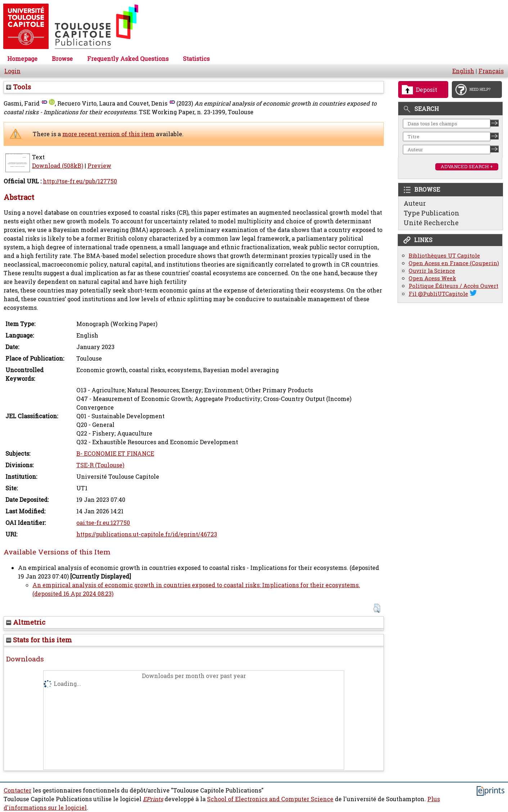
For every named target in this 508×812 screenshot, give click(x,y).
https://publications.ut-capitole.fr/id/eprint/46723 (147, 534)
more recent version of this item (108, 134)
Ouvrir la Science (432, 271)
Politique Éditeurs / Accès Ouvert (453, 286)
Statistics (196, 59)
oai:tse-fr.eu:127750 (103, 523)
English (463, 71)
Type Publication (431, 213)
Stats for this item (39, 640)
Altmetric (26, 622)
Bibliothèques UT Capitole (444, 256)
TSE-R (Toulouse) (100, 465)
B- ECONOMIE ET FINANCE (115, 454)
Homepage (22, 59)
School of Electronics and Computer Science (270, 799)
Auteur (415, 203)
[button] (377, 608)
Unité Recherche (431, 223)
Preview (99, 166)
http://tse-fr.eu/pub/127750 (80, 181)
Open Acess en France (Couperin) (454, 263)
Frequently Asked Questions (128, 59)
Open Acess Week (432, 278)
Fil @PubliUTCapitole (438, 294)
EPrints (153, 799)
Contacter (17, 790)
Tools (19, 87)
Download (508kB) (58, 166)
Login (12, 71)
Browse (62, 59)
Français (491, 71)
